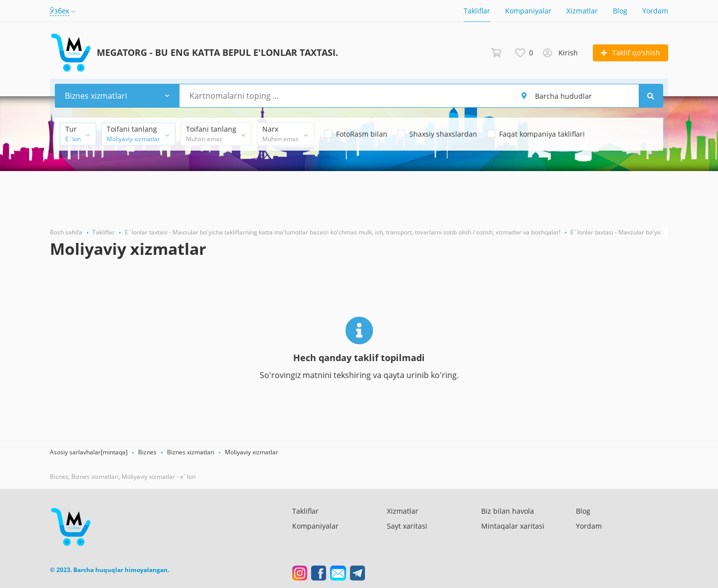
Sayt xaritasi (407, 526)
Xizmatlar (582, 11)
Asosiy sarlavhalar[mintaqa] (89, 452)
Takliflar (477, 11)
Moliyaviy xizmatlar (252, 452)
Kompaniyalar (528, 11)
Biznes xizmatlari (191, 452)
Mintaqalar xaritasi (513, 526)
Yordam (655, 11)
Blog (620, 11)
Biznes (147, 452)
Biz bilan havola (508, 511)
